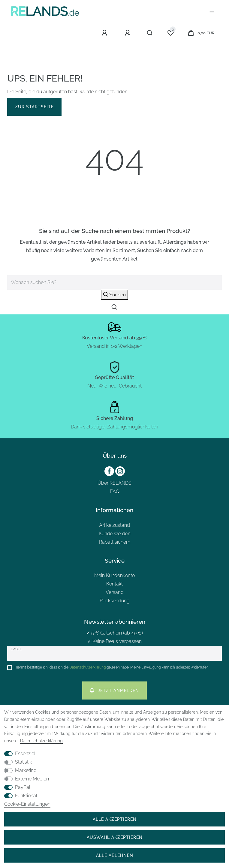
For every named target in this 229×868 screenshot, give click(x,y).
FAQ (115, 491)
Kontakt (115, 584)
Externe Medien (32, 779)
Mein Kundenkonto (115, 575)
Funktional (26, 796)
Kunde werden (115, 534)
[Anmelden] (105, 33)
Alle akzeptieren (115, 819)
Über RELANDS (115, 483)
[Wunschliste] (170, 33)
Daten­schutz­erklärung (41, 741)
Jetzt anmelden (115, 690)
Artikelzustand (115, 525)
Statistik (23, 762)
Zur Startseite (34, 107)
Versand (115, 592)
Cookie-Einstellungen (27, 804)
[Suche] (150, 33)
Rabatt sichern (115, 542)
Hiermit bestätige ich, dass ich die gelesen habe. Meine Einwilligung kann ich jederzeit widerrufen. (112, 667)
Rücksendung (115, 601)
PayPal (23, 787)
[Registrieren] (128, 33)
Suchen (115, 295)
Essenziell (26, 754)
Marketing (26, 770)
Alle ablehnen (115, 855)
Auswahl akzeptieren (115, 837)
